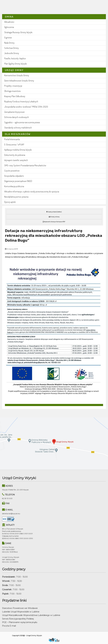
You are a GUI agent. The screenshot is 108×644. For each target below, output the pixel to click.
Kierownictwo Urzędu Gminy (17, 75)
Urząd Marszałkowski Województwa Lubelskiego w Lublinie (31, 615)
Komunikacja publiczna (14, 186)
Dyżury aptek (10, 202)
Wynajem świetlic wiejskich (16, 160)
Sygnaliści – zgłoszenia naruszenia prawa (22, 122)
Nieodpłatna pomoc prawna (16, 197)
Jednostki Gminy (12, 53)
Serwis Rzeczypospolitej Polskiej (18, 619)
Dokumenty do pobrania (15, 155)
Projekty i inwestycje (13, 86)
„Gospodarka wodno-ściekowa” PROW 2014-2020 (26, 107)
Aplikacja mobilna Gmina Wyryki (18, 150)
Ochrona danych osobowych (17, 117)
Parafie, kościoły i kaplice (15, 58)
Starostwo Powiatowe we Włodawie (20, 608)
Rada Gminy (9, 43)
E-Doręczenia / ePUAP (14, 144)
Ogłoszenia (9, 27)
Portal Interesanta (12, 139)
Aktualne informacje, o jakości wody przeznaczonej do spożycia (32, 191)
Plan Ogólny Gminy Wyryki (15, 64)
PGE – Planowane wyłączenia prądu (20, 622)
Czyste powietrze (12, 171)
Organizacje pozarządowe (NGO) (18, 181)
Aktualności (9, 22)
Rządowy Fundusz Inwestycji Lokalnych (21, 101)
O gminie (8, 37)
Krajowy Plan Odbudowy (15, 96)
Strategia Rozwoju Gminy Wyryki (18, 32)
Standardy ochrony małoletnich (18, 128)
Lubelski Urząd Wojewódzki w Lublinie (21, 612)
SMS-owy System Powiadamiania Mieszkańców (25, 165)
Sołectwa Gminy (11, 48)
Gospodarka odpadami (14, 176)
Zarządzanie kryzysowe (14, 112)
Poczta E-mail (9, 626)
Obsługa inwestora (12, 91)
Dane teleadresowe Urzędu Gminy (19, 81)
